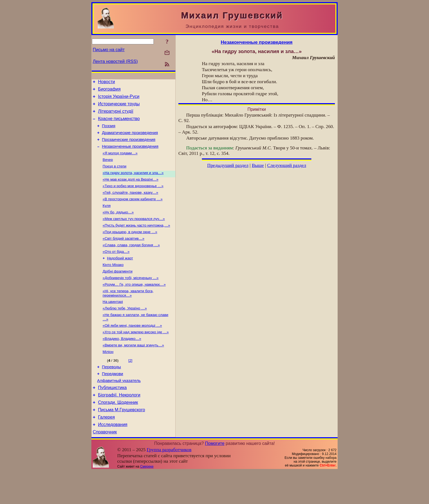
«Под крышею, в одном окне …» (130, 247)
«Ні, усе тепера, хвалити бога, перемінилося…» (128, 313)
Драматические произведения (130, 139)
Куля (107, 219)
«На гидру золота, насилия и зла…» (133, 183)
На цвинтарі (113, 322)
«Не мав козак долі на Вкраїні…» (131, 190)
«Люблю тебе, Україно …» (125, 330)
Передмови (113, 400)
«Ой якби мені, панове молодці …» (132, 348)
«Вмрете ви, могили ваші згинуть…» (133, 369)
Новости (106, 82)
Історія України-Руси (119, 99)
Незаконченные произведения (130, 155)
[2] (130, 385)
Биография (109, 91)
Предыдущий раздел (228, 165)
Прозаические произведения (129, 147)
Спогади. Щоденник (118, 432)
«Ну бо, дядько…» (118, 226)
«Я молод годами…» (120, 162)
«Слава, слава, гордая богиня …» (131, 261)
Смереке (147, 499)
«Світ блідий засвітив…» (124, 254)
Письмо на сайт (109, 50)
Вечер (108, 169)
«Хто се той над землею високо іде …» (136, 355)
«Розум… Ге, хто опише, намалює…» (134, 304)
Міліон (108, 376)
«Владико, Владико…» (122, 362)
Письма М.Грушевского (121, 440)
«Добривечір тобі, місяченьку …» (131, 297)
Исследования (113, 457)
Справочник (105, 465)
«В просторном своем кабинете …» (133, 212)
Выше (258, 165)
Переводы (112, 392)
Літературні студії (116, 115)
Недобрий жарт (120, 276)
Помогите (215, 476)
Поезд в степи (115, 176)
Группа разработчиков (169, 483)
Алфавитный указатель (119, 408)
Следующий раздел (287, 165)
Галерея (106, 448)
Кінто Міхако (113, 283)
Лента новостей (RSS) (115, 61)
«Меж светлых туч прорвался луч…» (134, 233)
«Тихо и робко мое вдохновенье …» (133, 197)
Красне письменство (119, 124)
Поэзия (109, 132)
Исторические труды (119, 107)
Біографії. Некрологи (119, 424)
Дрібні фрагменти (118, 290)
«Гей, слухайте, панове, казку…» (130, 205)
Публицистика (112, 415)
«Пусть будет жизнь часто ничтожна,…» (136, 240)
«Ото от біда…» (116, 269)
